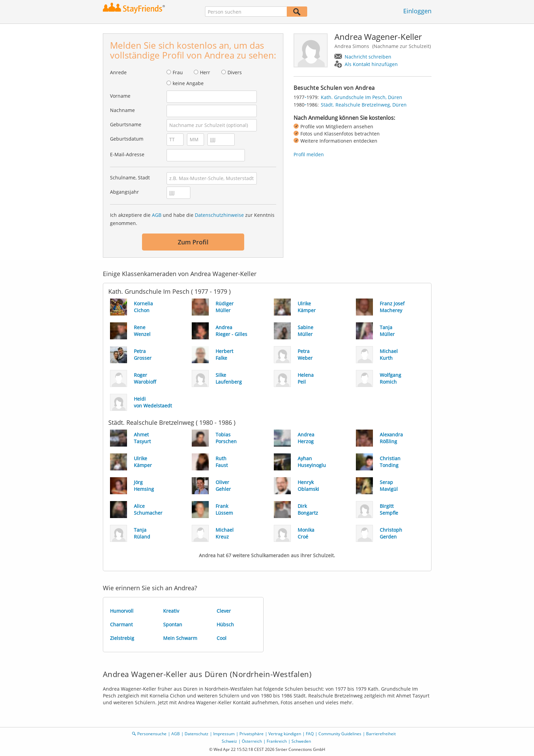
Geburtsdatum (127, 139)
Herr (205, 72)
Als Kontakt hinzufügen (371, 64)
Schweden (301, 741)
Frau (178, 72)
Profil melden (309, 154)
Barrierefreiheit (381, 734)
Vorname (120, 96)
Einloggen (417, 11)
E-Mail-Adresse (127, 154)
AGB (157, 215)
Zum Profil (193, 242)
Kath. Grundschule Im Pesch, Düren (362, 97)
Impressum (224, 734)
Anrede (118, 72)
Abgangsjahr (124, 192)
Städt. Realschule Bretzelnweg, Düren (364, 105)
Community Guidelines (340, 734)
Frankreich (277, 741)
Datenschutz (197, 734)
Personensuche (152, 734)
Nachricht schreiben (368, 57)
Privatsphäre (252, 734)
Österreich (252, 741)
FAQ (310, 734)
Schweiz (229, 741)
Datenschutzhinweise (219, 215)
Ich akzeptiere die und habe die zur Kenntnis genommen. (192, 219)
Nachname (122, 110)
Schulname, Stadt (130, 178)
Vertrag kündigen (285, 734)
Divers (235, 72)
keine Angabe (188, 83)
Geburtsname (126, 124)
